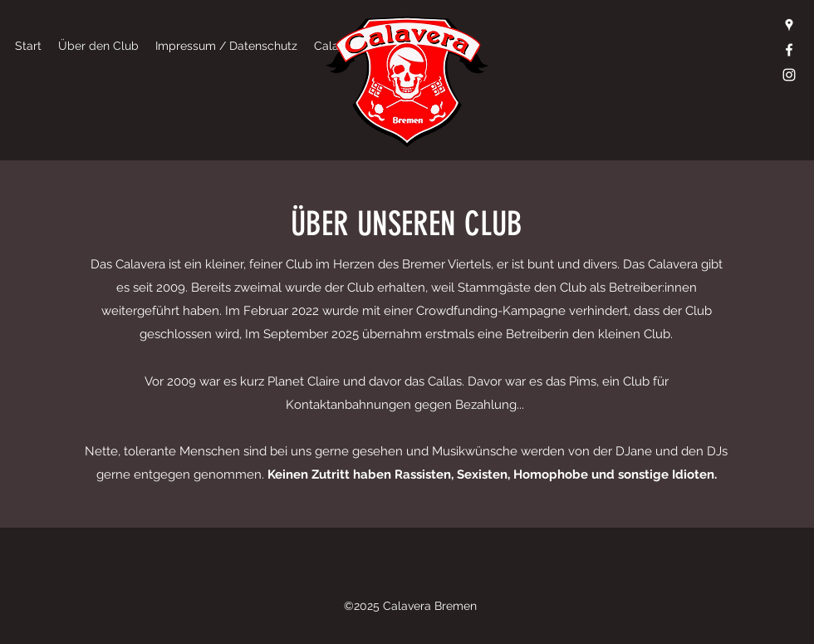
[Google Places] (789, 25)
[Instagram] (789, 75)
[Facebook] (789, 50)
